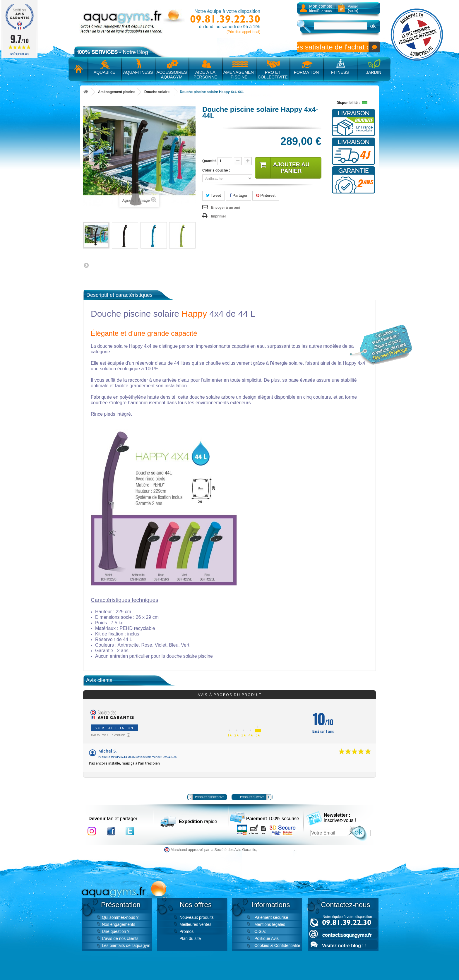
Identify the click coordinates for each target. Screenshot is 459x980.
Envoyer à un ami (226, 208)
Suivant (86, 265)
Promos (186, 931)
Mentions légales (270, 924)
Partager (238, 195)
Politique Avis (267, 938)
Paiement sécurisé (271, 917)
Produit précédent (210, 797)
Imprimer (219, 216)
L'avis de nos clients (120, 938)
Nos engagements (119, 924)
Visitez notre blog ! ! (344, 946)
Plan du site (190, 938)
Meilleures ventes (195, 924)
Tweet (214, 195)
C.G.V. (260, 931)
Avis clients (99, 680)
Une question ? (116, 931)
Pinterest (266, 195)
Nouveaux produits (197, 917)
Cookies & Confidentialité (277, 945)
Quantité (209, 161)
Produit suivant (252, 797)
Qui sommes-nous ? (120, 917)
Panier (353, 9)
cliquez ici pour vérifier (276, 850)
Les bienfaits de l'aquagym (126, 945)
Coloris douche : (217, 170)
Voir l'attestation (114, 728)
